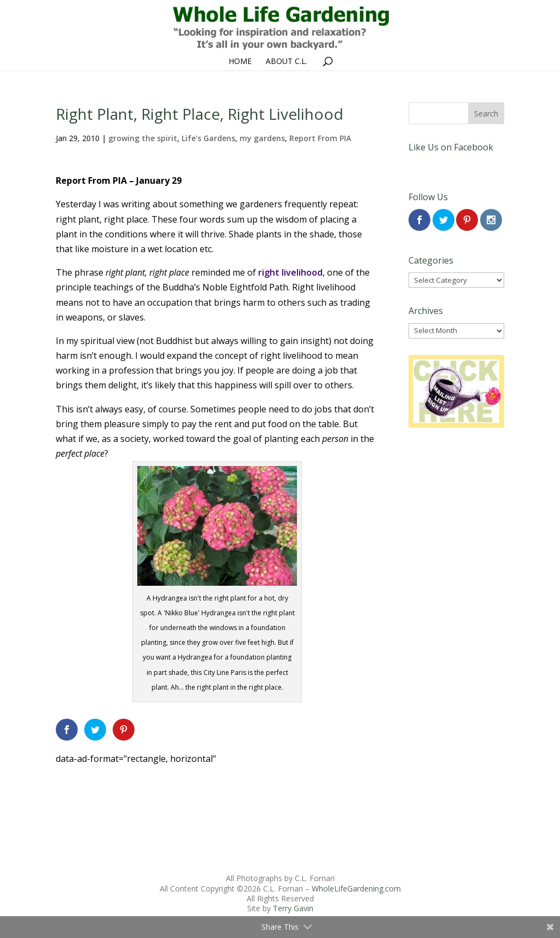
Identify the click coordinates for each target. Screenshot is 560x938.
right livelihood (290, 272)
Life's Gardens (208, 138)
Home (240, 62)
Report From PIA (320, 138)
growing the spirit (143, 138)
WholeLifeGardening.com (356, 889)
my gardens (262, 138)
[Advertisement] (217, 791)
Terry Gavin (293, 908)
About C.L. (287, 62)
